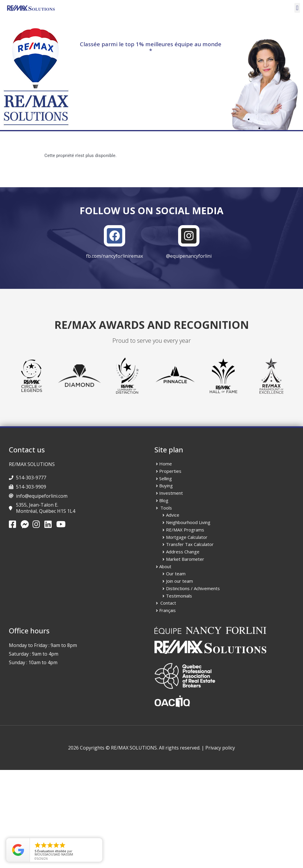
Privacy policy (220, 748)
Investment (171, 493)
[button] (297, 8)
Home (166, 464)
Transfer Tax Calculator (190, 544)
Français (167, 610)
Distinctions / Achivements (193, 588)
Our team (176, 574)
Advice (173, 515)
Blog (164, 500)
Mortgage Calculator (187, 537)
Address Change (183, 552)
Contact (168, 603)
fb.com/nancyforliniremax (115, 256)
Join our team (179, 581)
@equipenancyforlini (189, 256)
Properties (170, 471)
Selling (166, 478)
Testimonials (179, 596)
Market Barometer (185, 559)
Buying (166, 486)
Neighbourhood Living (188, 522)
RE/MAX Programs (185, 530)
